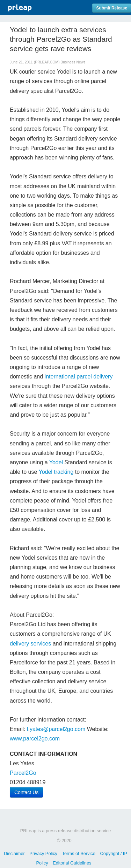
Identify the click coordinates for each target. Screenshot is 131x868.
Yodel (56, 462)
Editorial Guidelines (72, 863)
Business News (73, 62)
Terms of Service (79, 853)
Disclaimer (14, 853)
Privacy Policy (43, 853)
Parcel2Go (23, 773)
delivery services (30, 644)
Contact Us (26, 792)
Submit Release (112, 8)
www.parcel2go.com (35, 739)
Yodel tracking (56, 472)
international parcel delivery (79, 377)
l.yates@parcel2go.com (56, 729)
